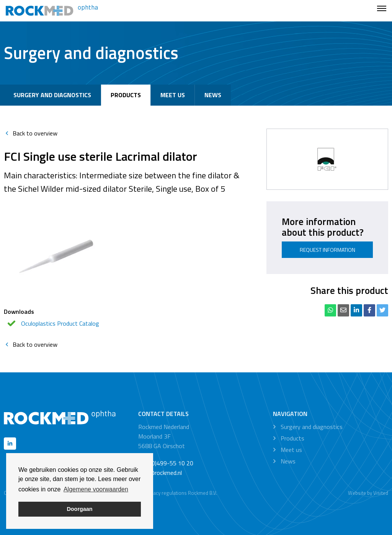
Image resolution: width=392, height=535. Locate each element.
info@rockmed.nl (160, 473)
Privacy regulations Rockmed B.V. (181, 493)
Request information (327, 250)
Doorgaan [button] (79, 509)
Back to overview (31, 133)
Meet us (173, 95)
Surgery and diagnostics (52, 95)
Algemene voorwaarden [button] (96, 489)
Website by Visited (368, 493)
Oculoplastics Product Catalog (60, 323)
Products (126, 95)
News (213, 95)
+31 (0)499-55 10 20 (166, 463)
